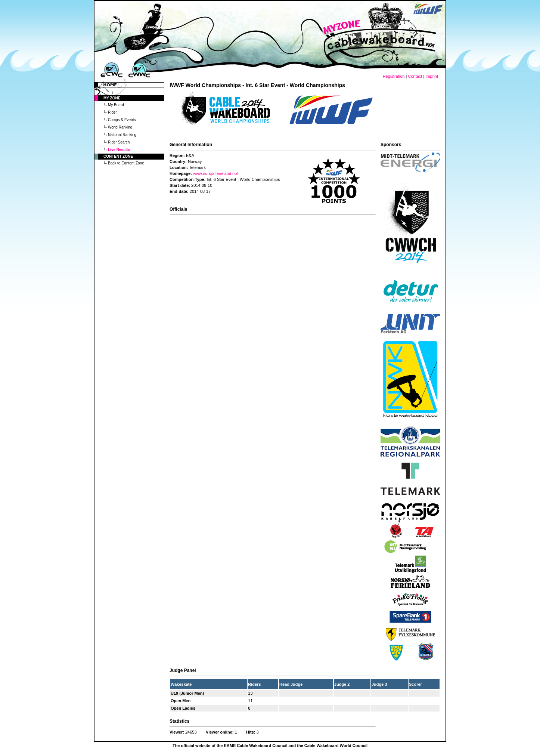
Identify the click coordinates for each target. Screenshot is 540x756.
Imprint (432, 76)
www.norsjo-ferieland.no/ (215, 173)
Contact (415, 76)
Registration (394, 76)
